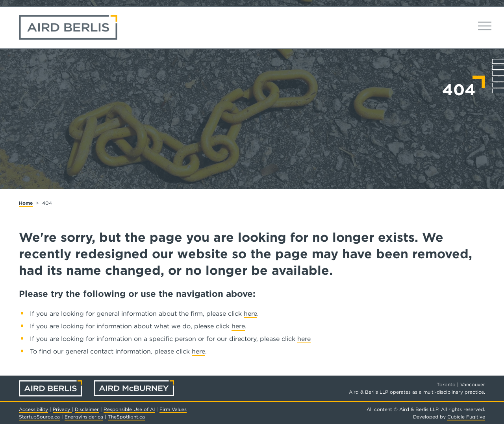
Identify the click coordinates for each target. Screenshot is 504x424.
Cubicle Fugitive (466, 417)
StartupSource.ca (39, 417)
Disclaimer (87, 409)
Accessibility (33, 409)
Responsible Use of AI (129, 409)
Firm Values (173, 409)
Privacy (62, 409)
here (250, 314)
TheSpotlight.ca (126, 417)
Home (26, 203)
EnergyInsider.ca (84, 417)
